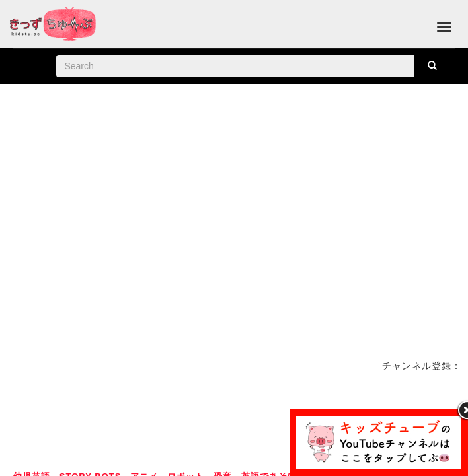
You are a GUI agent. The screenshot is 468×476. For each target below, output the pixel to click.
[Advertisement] (234, 419)
